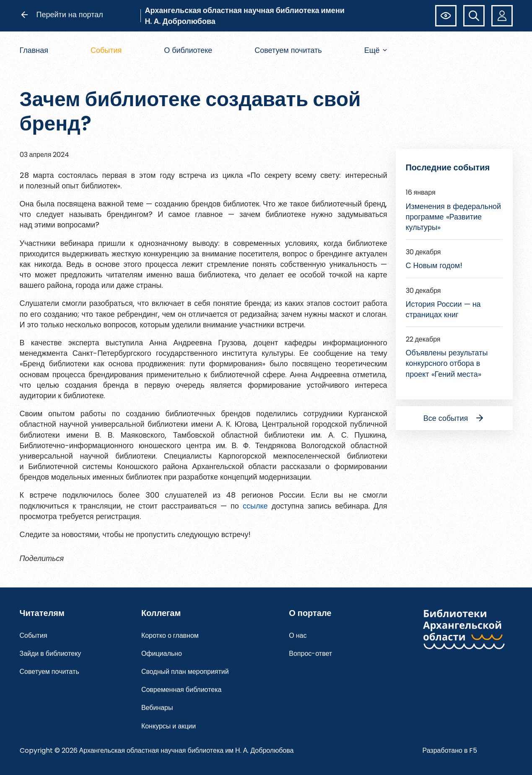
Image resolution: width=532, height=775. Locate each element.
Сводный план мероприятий (185, 672)
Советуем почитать (288, 50)
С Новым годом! (434, 265)
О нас (298, 635)
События (106, 50)
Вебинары (157, 708)
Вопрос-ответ (310, 654)
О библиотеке (188, 50)
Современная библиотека (182, 690)
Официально (162, 654)
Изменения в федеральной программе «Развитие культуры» (454, 217)
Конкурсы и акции (169, 726)
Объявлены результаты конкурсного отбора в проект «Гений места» (447, 363)
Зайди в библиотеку (51, 654)
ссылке (255, 506)
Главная (34, 50)
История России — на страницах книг (443, 309)
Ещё (376, 50)
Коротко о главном (170, 635)
